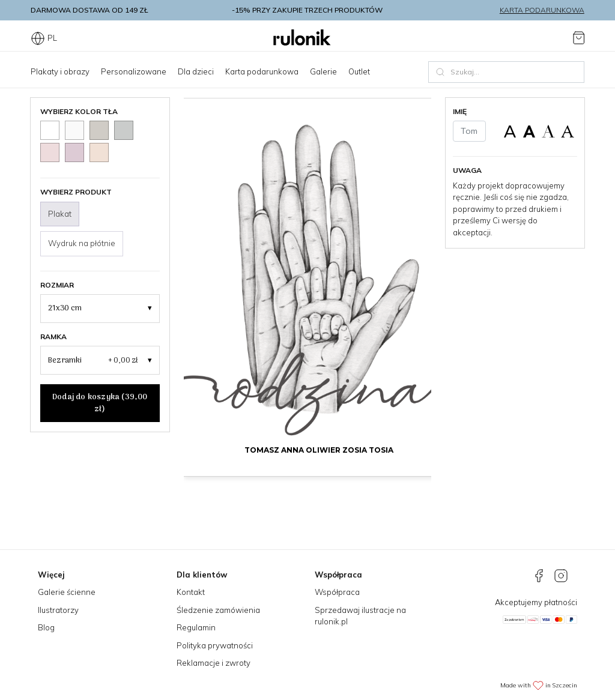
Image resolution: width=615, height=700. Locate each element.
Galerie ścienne (67, 592)
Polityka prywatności (215, 645)
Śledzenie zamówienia (218, 610)
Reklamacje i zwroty (214, 663)
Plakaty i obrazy (60, 71)
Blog (46, 627)
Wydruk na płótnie (82, 243)
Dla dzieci (196, 71)
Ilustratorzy (58, 610)
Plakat (60, 214)
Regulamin (196, 627)
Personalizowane (134, 71)
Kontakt (191, 592)
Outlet (359, 71)
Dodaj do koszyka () (100, 403)
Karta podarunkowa (542, 10)
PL (44, 38)
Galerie (323, 71)
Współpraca (337, 592)
